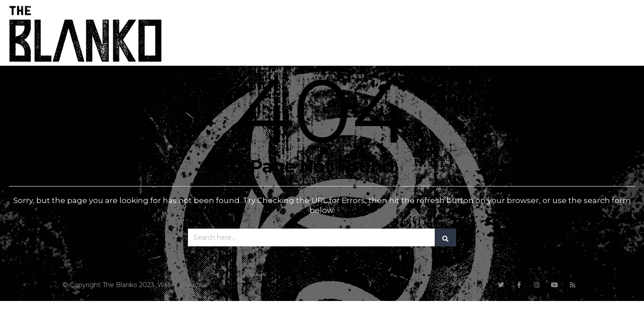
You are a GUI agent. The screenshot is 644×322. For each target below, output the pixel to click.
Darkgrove (192, 285)
